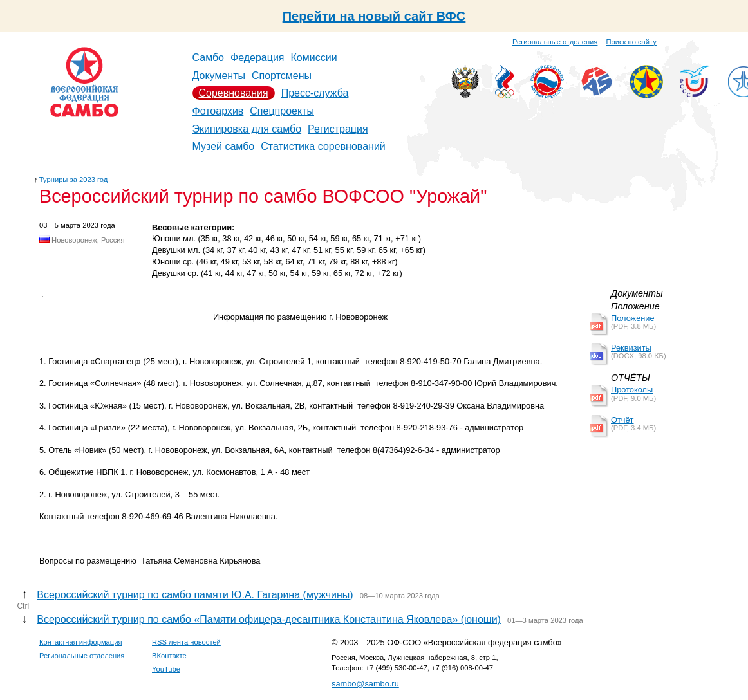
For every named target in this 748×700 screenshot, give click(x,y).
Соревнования (234, 93)
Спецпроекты (282, 111)
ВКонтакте (169, 656)
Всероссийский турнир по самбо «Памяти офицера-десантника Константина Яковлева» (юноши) (269, 619)
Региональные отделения (555, 42)
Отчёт (622, 420)
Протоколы (632, 390)
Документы (219, 76)
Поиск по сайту (631, 42)
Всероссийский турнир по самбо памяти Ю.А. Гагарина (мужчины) (195, 595)
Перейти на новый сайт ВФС (374, 16)
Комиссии (314, 58)
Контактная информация (81, 642)
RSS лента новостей (186, 642)
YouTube (166, 669)
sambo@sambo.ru (365, 684)
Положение (633, 318)
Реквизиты (631, 348)
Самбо (209, 58)
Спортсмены (282, 76)
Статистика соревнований (323, 146)
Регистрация (338, 129)
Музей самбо (224, 146)
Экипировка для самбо (247, 129)
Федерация (257, 58)
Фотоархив (218, 111)
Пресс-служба (315, 93)
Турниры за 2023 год (74, 180)
